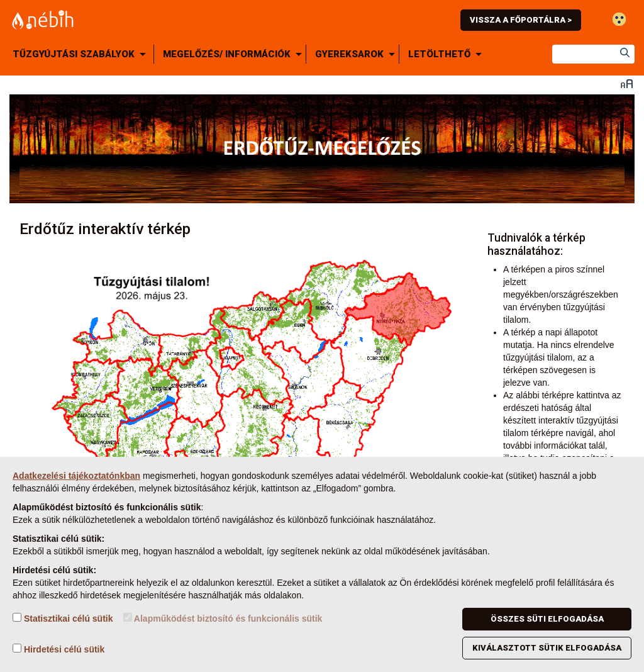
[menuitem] (82, 54)
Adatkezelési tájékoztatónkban (76, 476)
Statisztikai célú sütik (63, 618)
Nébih (191, 20)
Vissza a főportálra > (521, 20)
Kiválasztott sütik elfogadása (547, 648)
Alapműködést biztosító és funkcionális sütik (223, 618)
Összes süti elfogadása (547, 619)
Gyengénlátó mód (619, 19)
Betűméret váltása (627, 83)
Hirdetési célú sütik (58, 649)
